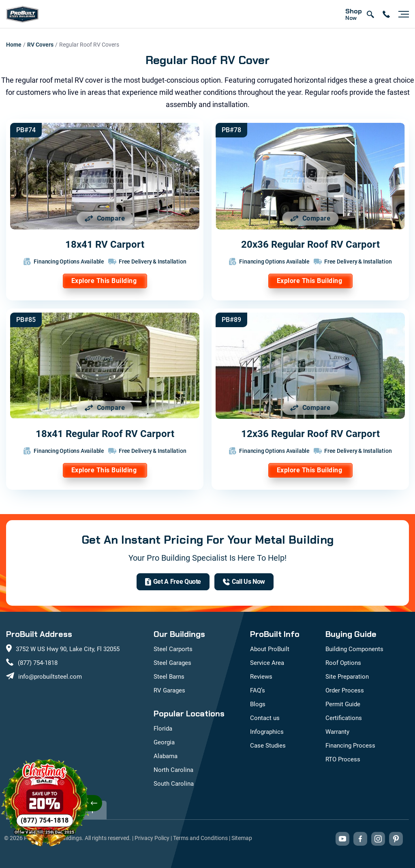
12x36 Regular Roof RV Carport (310, 434)
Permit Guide (343, 704)
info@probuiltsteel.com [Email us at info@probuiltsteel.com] (50, 677)
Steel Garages (172, 663)
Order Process (345, 690)
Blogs (258, 704)
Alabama (166, 756)
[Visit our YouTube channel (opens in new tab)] (342, 839)
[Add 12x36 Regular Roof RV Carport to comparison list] (310, 408)
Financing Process (350, 746)
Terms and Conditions (200, 838)
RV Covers (40, 45)
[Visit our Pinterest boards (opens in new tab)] (396, 839)
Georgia (164, 742)
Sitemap (242, 838)
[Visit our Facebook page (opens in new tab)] (360, 839)
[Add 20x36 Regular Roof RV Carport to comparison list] (310, 219)
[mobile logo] (22, 14)
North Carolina (173, 770)
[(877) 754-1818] (244, 582)
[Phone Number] (45, 821)
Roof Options (343, 663)
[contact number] (386, 14)
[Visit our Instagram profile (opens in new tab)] (378, 839)
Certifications (344, 718)
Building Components (354, 649)
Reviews (261, 677)
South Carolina (174, 784)
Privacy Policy (152, 838)
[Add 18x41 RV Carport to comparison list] (105, 219)
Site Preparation (347, 677)
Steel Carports (173, 649)
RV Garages (169, 690)
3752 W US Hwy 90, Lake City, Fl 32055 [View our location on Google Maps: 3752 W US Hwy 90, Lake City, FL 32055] (68, 649)
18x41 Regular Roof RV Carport (105, 434)
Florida (163, 729)
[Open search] (370, 14)
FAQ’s (258, 690)
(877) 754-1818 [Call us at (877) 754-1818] (38, 663)
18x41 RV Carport (105, 244)
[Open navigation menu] (402, 14)
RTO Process (343, 759)
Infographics (267, 732)
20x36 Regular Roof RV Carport (310, 244)
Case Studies (268, 746)
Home (14, 45)
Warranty (337, 732)
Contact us (265, 718)
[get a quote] (173, 582)
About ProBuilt (270, 649)
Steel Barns (169, 677)
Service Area (267, 663)
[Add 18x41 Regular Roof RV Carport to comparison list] (105, 408)
